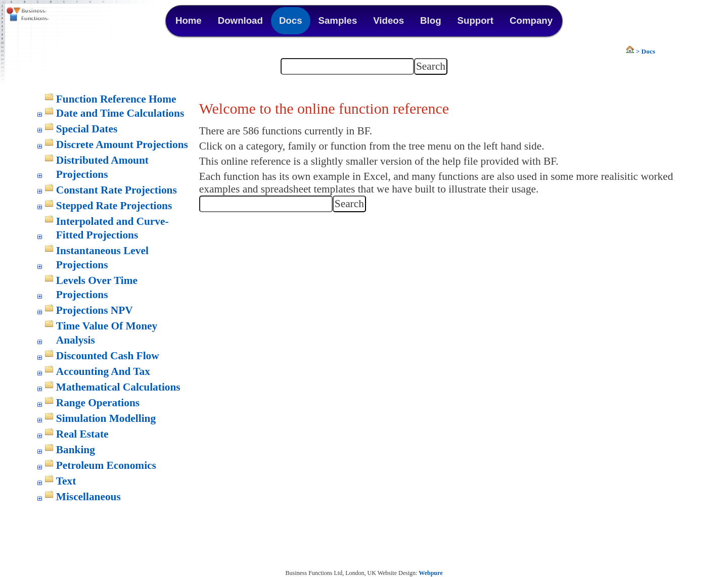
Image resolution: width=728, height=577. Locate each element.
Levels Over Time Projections (97, 287)
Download (240, 20)
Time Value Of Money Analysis (107, 333)
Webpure (430, 573)
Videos (389, 20)
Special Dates (87, 129)
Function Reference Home (116, 99)
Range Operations (98, 403)
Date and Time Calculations (120, 113)
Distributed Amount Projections (102, 167)
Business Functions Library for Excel (51, 15)
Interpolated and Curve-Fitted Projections (112, 228)
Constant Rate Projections (117, 190)
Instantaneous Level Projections (102, 258)
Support (476, 20)
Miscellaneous (88, 497)
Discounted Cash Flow (108, 356)
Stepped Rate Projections (114, 206)
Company (531, 20)
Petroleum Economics (106, 465)
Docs (291, 20)
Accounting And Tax (103, 371)
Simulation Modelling (106, 418)
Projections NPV (95, 310)
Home (189, 20)
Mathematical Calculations (118, 387)
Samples (338, 20)
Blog (430, 20)
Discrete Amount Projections (122, 145)
